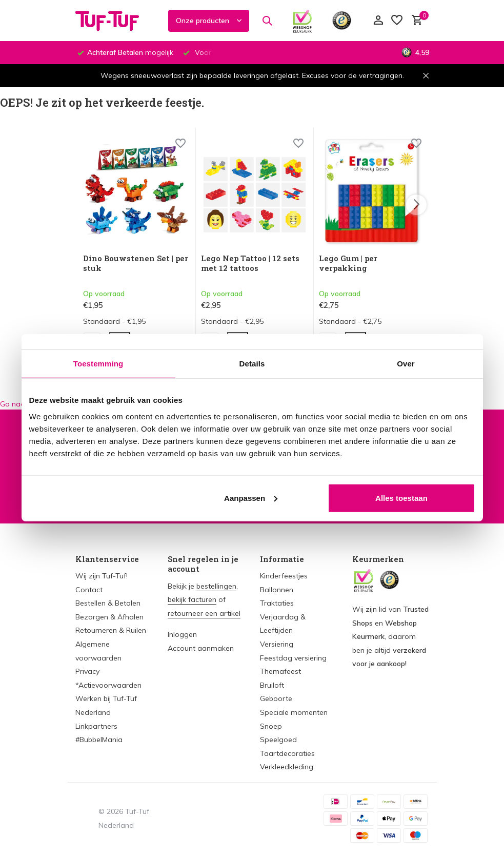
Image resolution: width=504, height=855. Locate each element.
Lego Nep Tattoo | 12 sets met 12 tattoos (250, 264)
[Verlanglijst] (397, 21)
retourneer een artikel (204, 613)
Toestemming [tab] (98, 364)
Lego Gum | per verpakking (348, 264)
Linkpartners (96, 726)
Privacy (87, 671)
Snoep (271, 726)
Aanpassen (251, 498)
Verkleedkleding (287, 767)
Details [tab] (252, 364)
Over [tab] (406, 364)
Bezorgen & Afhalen (109, 617)
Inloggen (182, 634)
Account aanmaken (201, 648)
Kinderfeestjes (284, 576)
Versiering (277, 644)
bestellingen (216, 586)
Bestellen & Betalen (108, 603)
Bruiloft (272, 685)
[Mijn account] (378, 21)
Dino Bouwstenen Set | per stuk (136, 264)
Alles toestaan (401, 498)
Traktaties (277, 603)
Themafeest (280, 671)
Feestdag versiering (293, 658)
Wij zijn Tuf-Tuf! (102, 576)
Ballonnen (277, 590)
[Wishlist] (180, 144)
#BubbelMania (99, 740)
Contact (89, 590)
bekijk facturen (192, 599)
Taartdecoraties (287, 753)
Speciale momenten (294, 712)
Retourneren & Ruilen (111, 630)
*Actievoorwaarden (108, 685)
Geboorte (276, 698)
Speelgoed (278, 740)
